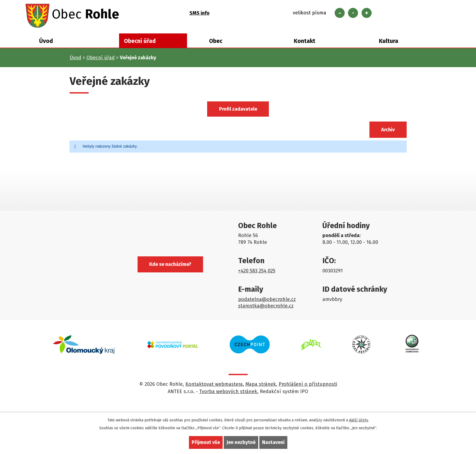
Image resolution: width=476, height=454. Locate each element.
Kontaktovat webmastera (214, 385)
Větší (367, 13)
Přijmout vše (206, 442)
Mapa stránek (261, 385)
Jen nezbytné (241, 442)
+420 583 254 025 (257, 271)
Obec (216, 41)
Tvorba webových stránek (228, 392)
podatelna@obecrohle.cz (267, 300)
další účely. (359, 420)
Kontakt (305, 41)
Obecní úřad (140, 41)
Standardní (353, 13)
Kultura (389, 41)
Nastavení (273, 442)
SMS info (200, 13)
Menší (340, 13)
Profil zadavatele (238, 109)
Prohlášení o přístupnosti (308, 385)
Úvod (46, 41)
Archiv (388, 130)
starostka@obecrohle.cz (266, 306)
